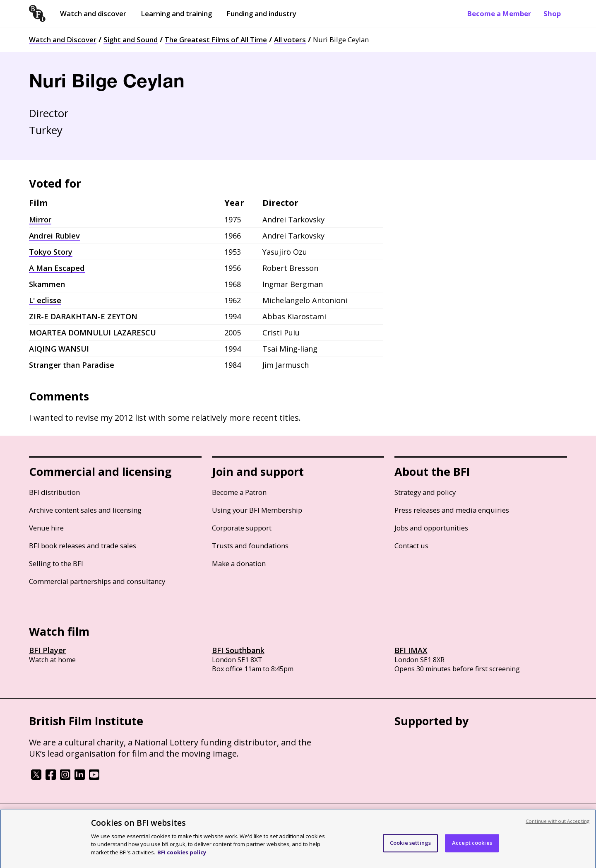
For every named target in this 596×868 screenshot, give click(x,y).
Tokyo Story (51, 252)
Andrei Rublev (54, 236)
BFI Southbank (238, 650)
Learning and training (176, 13)
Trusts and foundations (250, 546)
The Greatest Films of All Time (216, 40)
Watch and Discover (63, 40)
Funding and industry (261, 13)
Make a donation (239, 563)
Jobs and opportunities (431, 528)
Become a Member (499, 13)
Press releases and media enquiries (452, 510)
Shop (552, 13)
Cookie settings (410, 847)
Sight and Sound (131, 40)
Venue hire (46, 528)
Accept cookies (472, 847)
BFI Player (47, 650)
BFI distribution (54, 492)
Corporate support (242, 528)
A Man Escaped (57, 268)
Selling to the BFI (56, 563)
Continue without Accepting (558, 825)
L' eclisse (45, 300)
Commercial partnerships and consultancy (97, 581)
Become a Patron (239, 492)
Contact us (411, 546)
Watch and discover (93, 13)
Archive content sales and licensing (85, 510)
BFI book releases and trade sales (83, 546)
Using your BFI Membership (257, 510)
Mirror (40, 219)
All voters (290, 40)
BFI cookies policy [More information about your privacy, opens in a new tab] (182, 856)
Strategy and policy (425, 492)
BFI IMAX (411, 650)
